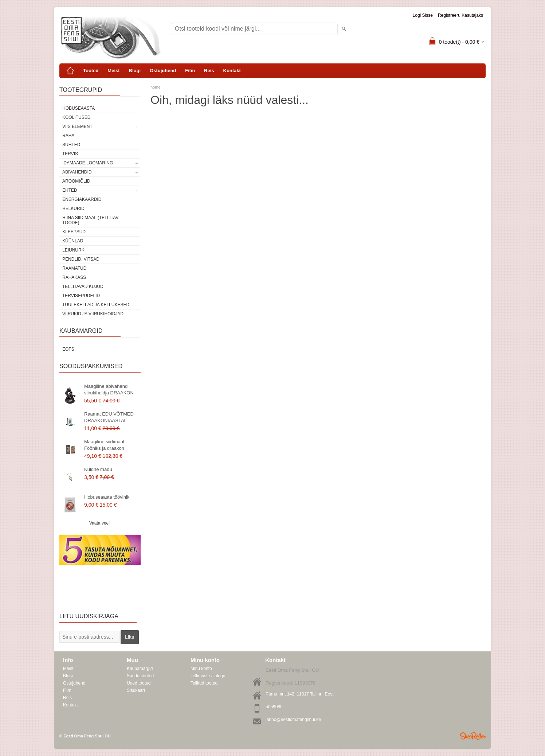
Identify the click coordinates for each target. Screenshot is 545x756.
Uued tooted (139, 683)
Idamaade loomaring (88, 163)
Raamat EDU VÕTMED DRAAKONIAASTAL (109, 417)
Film (190, 71)
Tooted (91, 71)
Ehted (70, 190)
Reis (209, 71)
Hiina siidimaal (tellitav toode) (90, 220)
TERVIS (70, 154)
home (156, 87)
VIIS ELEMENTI (78, 126)
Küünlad (73, 241)
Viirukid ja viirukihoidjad (93, 314)
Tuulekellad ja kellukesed (96, 305)
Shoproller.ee (473, 736)
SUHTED (71, 145)
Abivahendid (77, 172)
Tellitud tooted (204, 683)
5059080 (274, 707)
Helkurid (73, 209)
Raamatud (74, 268)
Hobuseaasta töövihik (107, 497)
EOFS (68, 349)
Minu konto (201, 669)
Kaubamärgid (140, 669)
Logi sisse (423, 15)
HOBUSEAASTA (79, 108)
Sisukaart (136, 690)
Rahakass (74, 277)
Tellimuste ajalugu (208, 676)
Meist (113, 71)
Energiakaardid (82, 199)
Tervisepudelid (81, 296)
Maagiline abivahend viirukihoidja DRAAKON (109, 389)
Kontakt (232, 71)
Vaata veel (99, 523)
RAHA (68, 136)
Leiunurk (73, 250)
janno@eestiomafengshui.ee (293, 720)
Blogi (135, 71)
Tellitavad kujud (83, 287)
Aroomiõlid (76, 181)
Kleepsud (74, 232)
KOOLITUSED (76, 117)
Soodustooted (140, 676)
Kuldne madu (98, 469)
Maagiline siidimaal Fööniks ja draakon (104, 445)
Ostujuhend (163, 71)
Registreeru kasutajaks (460, 15)
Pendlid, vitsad (81, 259)
